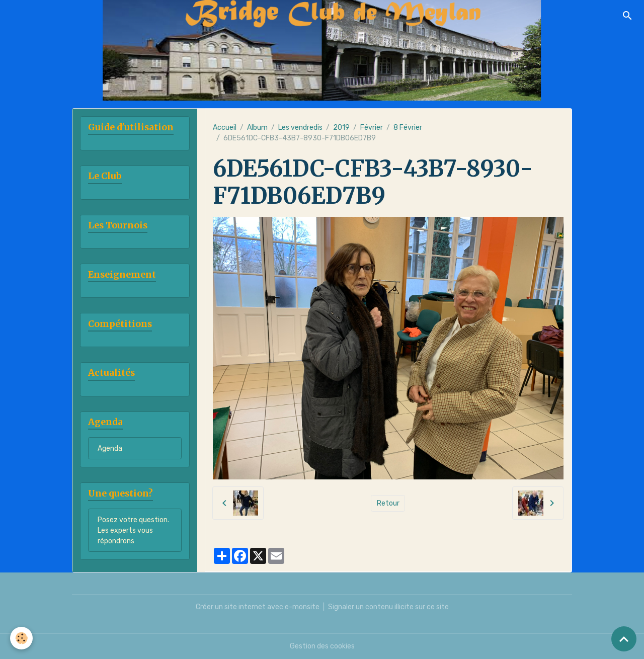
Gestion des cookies (322, 646)
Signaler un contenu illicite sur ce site (388, 607)
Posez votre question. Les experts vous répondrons (133, 530)
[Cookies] (21, 638)
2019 (341, 128)
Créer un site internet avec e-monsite (258, 607)
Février (372, 128)
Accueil (225, 128)
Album (257, 128)
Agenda (110, 448)
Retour (388, 503)
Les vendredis (300, 128)
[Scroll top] (624, 639)
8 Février (408, 128)
